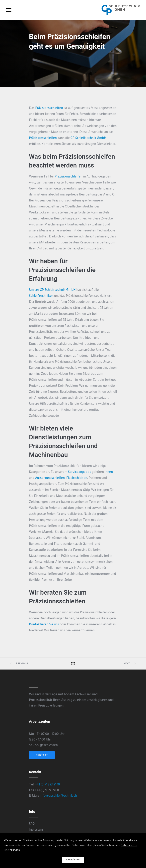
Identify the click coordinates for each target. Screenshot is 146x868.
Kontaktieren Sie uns (44, 624)
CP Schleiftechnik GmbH (88, 138)
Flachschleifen (77, 478)
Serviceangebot (80, 472)
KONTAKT (42, 755)
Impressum (36, 830)
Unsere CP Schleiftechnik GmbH (52, 290)
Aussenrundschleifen (50, 478)
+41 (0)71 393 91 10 (47, 785)
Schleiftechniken (41, 296)
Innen (109, 472)
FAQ (32, 824)
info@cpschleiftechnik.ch (58, 796)
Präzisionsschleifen (49, 108)
